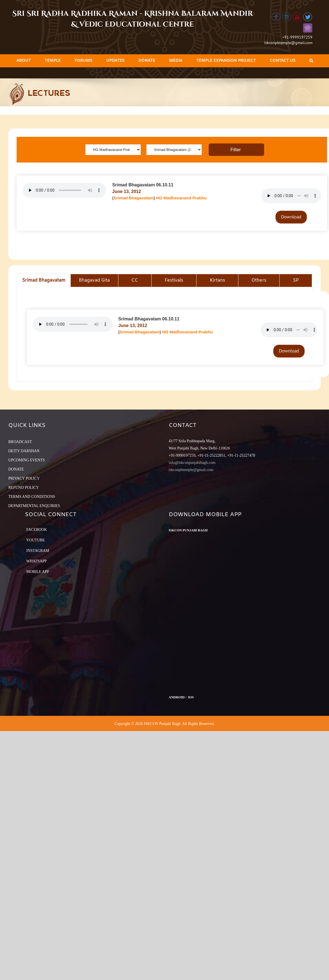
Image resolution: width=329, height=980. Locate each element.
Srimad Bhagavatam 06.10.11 (143, 185)
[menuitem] (24, 61)
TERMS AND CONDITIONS (32, 497)
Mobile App (38, 572)
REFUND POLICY (24, 488)
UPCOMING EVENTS (27, 460)
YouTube (36, 540)
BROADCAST (20, 442)
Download (291, 217)
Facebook (37, 530)
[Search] (311, 61)
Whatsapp (37, 561)
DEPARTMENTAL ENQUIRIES (34, 506)
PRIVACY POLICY (24, 478)
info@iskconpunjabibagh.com (192, 463)
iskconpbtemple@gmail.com (288, 43)
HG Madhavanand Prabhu (181, 198)
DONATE (16, 469)
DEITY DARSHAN (24, 451)
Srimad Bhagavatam (134, 198)
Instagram (38, 551)
